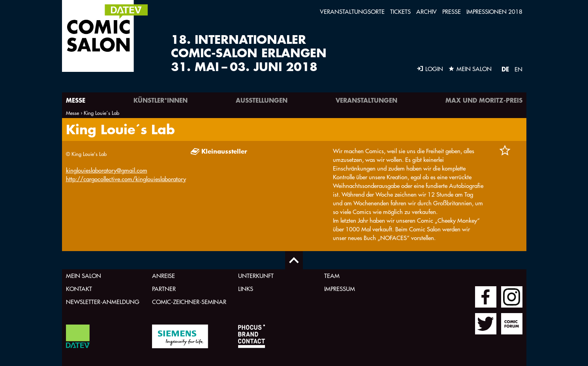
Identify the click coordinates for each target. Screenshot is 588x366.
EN (518, 69)
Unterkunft (256, 276)
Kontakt (79, 289)
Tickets (400, 12)
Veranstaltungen (366, 100)
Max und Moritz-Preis (484, 100)
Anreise (163, 276)
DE (505, 69)
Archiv (426, 12)
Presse (452, 12)
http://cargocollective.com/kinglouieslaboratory (126, 179)
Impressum (340, 289)
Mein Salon (84, 276)
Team (332, 276)
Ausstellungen (262, 100)
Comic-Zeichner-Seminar (189, 302)
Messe (76, 100)
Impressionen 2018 (494, 12)
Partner (164, 289)
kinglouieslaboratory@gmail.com (107, 170)
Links (246, 289)
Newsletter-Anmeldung (103, 302)
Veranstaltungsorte (352, 12)
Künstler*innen (161, 100)
